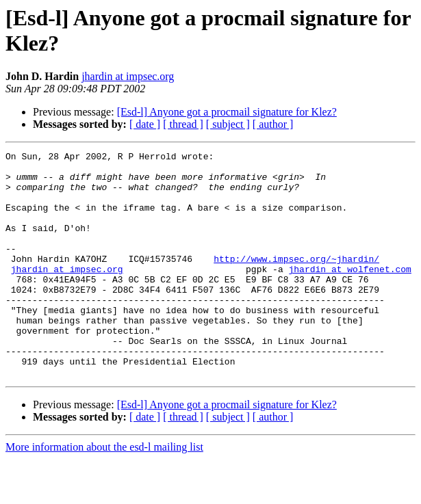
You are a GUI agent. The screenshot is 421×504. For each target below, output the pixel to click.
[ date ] (145, 124)
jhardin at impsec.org (128, 76)
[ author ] (273, 124)
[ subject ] (228, 124)
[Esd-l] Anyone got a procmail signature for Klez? (227, 112)
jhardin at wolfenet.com (349, 293)
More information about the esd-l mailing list (104, 492)
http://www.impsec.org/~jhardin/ (296, 281)
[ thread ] (183, 124)
